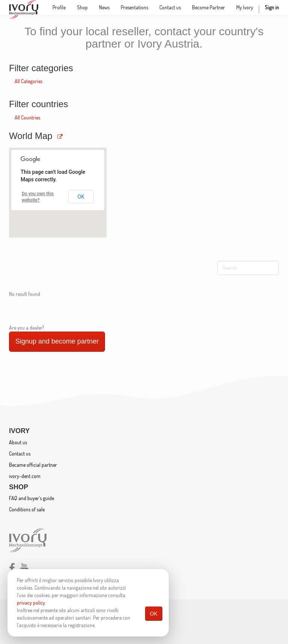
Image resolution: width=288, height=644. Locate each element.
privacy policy (31, 603)
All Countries (27, 117)
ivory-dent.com (25, 476)
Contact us (20, 453)
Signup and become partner (57, 341)
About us (18, 442)
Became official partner (33, 465)
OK (154, 614)
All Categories (28, 81)
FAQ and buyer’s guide (31, 498)
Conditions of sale (27, 509)
